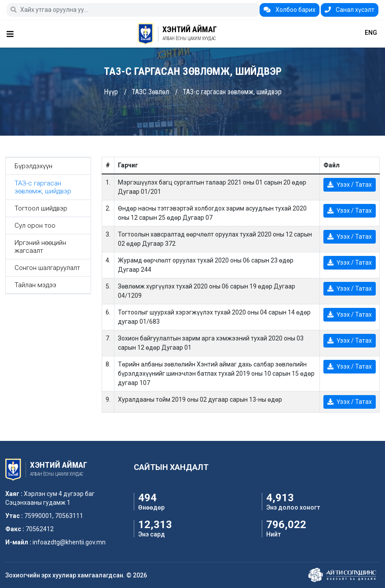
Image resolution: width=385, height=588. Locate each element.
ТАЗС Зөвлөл (150, 92)
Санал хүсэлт (350, 10)
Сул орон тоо (35, 226)
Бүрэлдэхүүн (33, 166)
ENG (371, 33)
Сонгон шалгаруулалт (47, 268)
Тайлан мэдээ (35, 285)
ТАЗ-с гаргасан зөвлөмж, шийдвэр (232, 92)
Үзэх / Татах (350, 185)
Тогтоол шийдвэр (41, 208)
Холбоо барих (290, 10)
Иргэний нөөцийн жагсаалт (40, 247)
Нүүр (111, 92)
